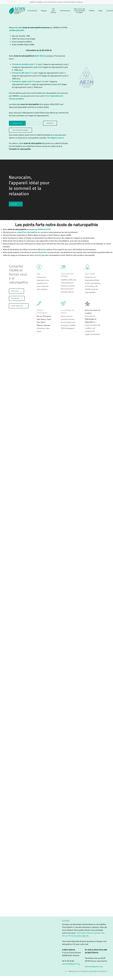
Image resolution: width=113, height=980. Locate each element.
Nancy (80, 936)
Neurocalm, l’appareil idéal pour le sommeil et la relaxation (29, 186)
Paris (79, 933)
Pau (103, 933)
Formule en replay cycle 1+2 (23, 82)
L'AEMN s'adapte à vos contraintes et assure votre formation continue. (56, 2)
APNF (48, 229)
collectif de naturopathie (27, 232)
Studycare (42, 252)
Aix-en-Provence (69, 936)
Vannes (97, 933)
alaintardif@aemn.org (71, 964)
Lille (87, 936)
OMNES (41, 229)
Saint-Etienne (40, 56)
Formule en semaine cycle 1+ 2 (24, 64)
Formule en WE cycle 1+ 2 (22, 73)
